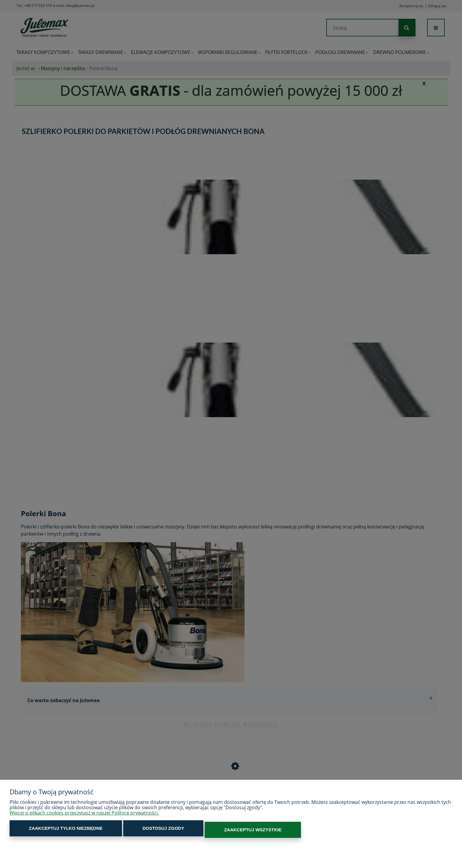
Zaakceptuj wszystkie (193, 831)
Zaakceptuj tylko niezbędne (54, 831)
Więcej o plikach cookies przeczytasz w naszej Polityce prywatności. (84, 816)
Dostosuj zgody (128, 831)
